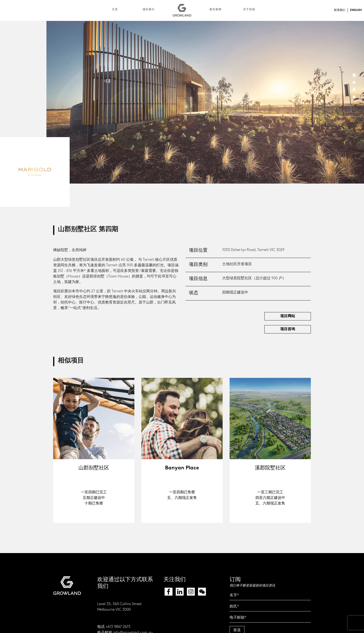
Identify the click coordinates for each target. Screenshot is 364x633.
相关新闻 (215, 10)
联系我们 (340, 10)
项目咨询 (288, 329)
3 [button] (354, 89)
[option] (205, 102)
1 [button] (354, 75)
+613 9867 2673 (118, 627)
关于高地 (249, 10)
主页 (115, 10)
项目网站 (288, 316)
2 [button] (354, 82)
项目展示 (149, 10)
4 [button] (354, 97)
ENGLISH (356, 10)
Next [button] (354, 102)
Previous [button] (56, 102)
